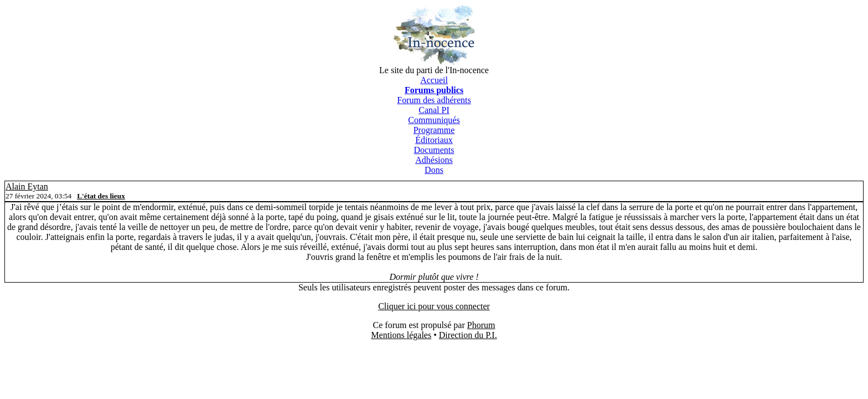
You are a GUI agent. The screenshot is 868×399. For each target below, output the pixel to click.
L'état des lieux (101, 196)
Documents (434, 150)
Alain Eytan (27, 186)
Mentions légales (401, 335)
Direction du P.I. (468, 335)
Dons (434, 170)
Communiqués (434, 120)
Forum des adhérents (434, 100)
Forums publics (434, 90)
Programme (434, 130)
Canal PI (434, 110)
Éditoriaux (434, 140)
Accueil (434, 80)
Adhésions (434, 160)
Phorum (481, 325)
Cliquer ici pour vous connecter (434, 306)
